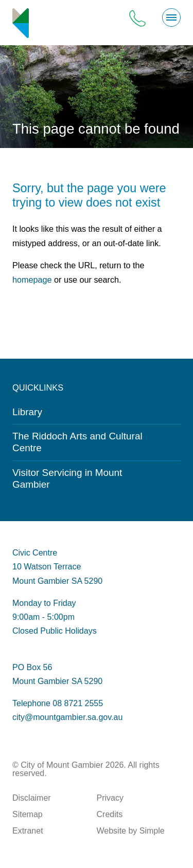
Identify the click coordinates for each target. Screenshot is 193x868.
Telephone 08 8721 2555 (58, 703)
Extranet (28, 831)
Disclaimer (32, 798)
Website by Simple (131, 831)
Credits (110, 814)
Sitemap (28, 814)
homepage (32, 280)
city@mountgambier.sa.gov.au (67, 717)
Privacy (110, 798)
